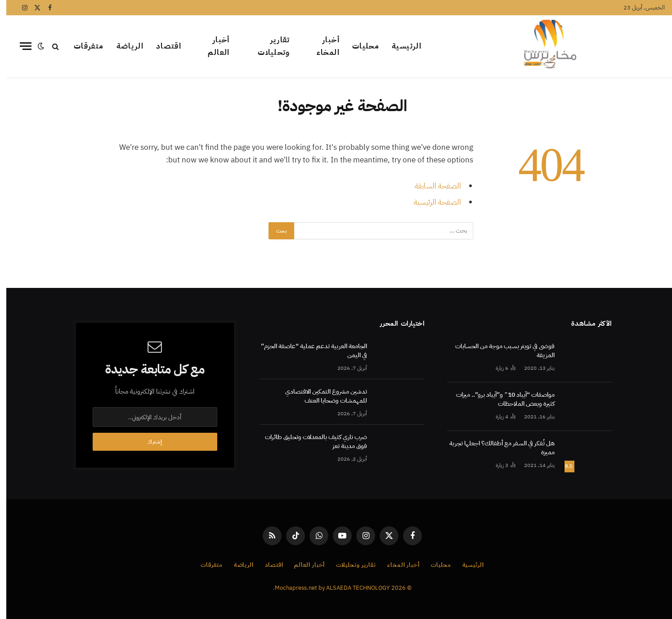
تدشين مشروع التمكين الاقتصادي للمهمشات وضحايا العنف (320, 396)
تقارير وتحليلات (268, 46)
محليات (359, 46)
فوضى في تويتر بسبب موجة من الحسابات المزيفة (499, 351)
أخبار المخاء (322, 46)
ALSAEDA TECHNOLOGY (352, 588)
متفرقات (83, 46)
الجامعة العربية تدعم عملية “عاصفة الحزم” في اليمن (308, 351)
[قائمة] (19, 46)
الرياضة (124, 46)
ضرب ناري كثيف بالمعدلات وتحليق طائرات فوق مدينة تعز (310, 442)
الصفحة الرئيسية (431, 202)
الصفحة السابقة (432, 186)
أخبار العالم (212, 46)
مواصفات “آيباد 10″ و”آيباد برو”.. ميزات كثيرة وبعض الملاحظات (499, 399)
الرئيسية (400, 46)
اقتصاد (162, 46)
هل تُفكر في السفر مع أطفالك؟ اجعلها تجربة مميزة (496, 448)
